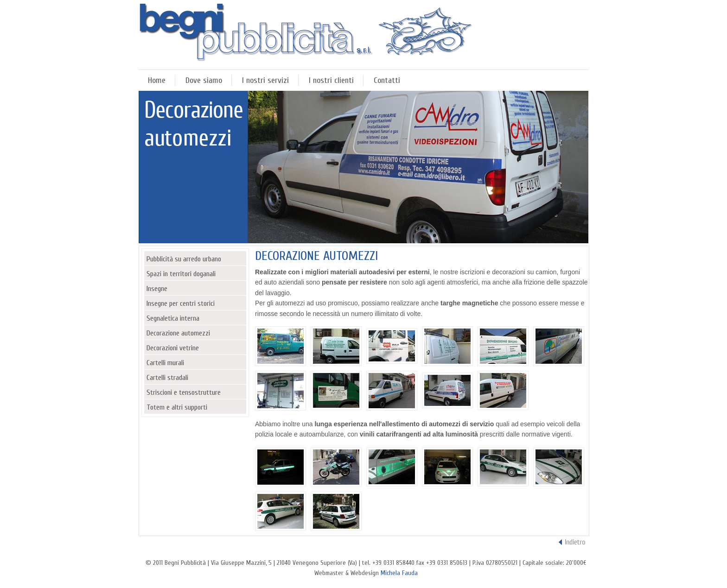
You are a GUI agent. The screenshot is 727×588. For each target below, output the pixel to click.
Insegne (157, 289)
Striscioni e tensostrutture (184, 392)
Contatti (387, 80)
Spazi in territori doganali (181, 274)
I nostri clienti (331, 80)
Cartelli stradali (167, 378)
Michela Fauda (399, 573)
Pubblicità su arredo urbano (184, 259)
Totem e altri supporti (177, 407)
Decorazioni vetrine (173, 348)
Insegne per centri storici (181, 303)
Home (157, 80)
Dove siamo (204, 80)
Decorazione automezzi (178, 333)
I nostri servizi (265, 80)
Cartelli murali (165, 363)
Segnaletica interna (173, 318)
